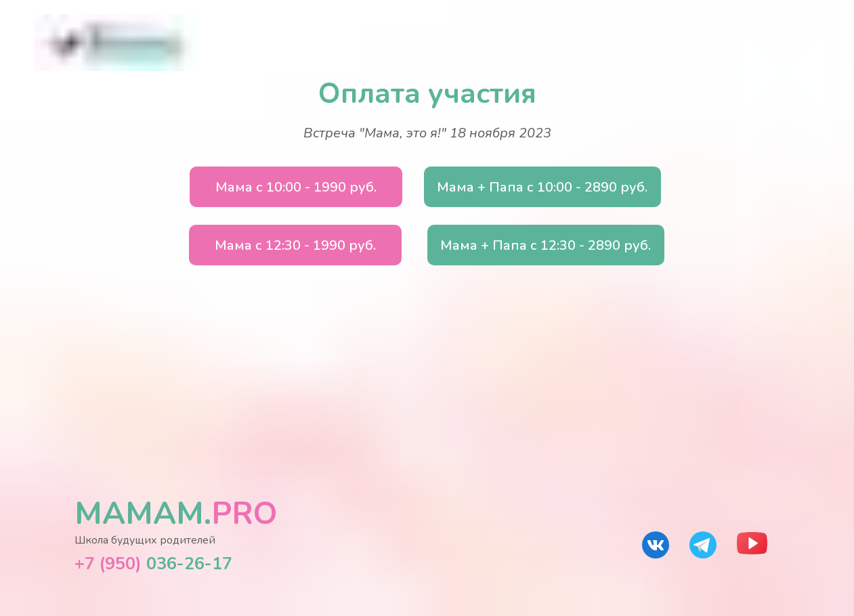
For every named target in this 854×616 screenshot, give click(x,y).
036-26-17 (153, 564)
